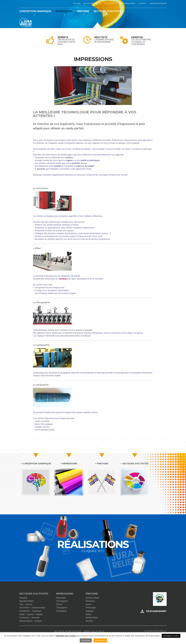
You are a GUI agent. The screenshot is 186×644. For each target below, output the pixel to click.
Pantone (49, 336)
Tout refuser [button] (86, 640)
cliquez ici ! (93, 551)
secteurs (63, 279)
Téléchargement (156, 611)
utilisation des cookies (66, 636)
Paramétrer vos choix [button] (171, 636)
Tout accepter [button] (100, 640)
